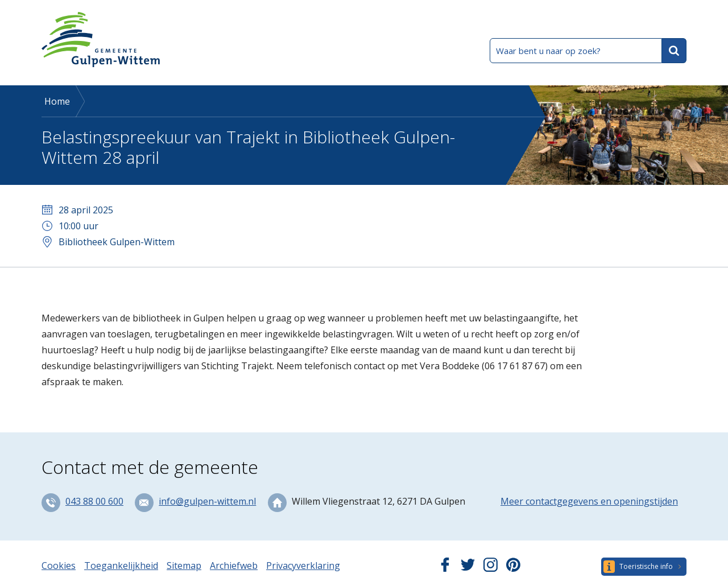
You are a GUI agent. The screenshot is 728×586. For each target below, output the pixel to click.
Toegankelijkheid (121, 566)
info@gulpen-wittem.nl (207, 501)
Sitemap (184, 566)
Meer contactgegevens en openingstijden (589, 501)
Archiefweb (234, 566)
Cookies (59, 566)
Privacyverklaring (303, 566)
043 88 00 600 (94, 501)
